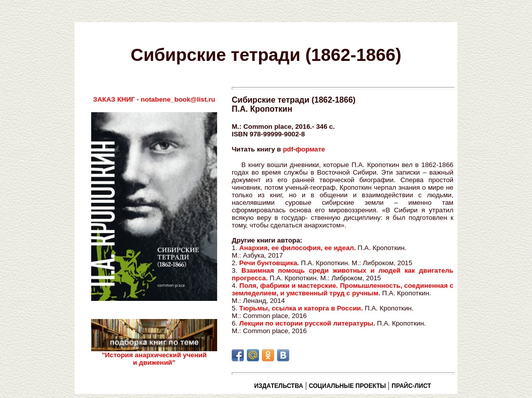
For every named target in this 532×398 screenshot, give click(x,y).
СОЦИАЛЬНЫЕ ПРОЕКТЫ (347, 386)
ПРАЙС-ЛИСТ (411, 386)
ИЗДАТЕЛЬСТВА (278, 386)
